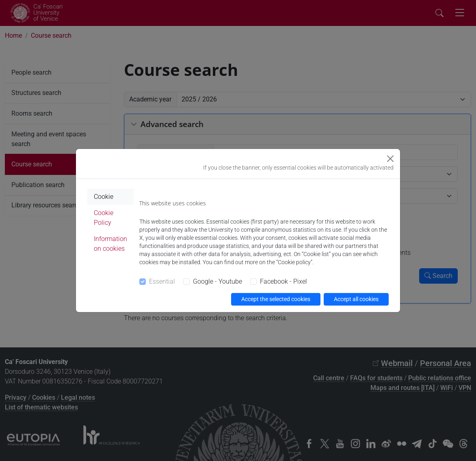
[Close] (390, 159)
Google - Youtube (217, 281)
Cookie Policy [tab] (104, 218)
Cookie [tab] (104, 197)
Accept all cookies (356, 299)
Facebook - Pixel (283, 281)
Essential (162, 281)
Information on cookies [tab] (110, 244)
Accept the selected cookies (276, 299)
